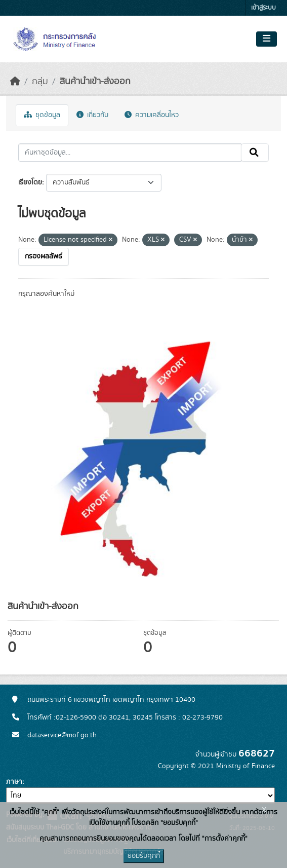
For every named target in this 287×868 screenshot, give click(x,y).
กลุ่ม (40, 82)
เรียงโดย (30, 182)
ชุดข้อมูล (42, 115)
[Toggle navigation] (266, 39)
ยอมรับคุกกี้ (144, 856)
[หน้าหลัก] (15, 82)
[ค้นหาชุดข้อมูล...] (130, 153)
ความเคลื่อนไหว (152, 115)
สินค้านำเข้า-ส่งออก (95, 82)
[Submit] (255, 153)
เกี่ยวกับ (92, 115)
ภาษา (14, 782)
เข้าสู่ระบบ (263, 8)
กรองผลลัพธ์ (44, 256)
